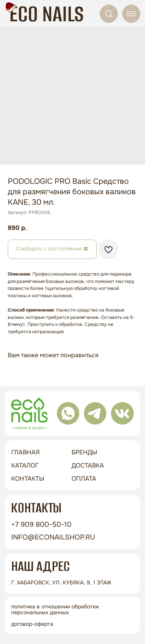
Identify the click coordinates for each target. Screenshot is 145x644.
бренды (84, 452)
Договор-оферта (32, 624)
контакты (28, 479)
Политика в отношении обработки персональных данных (55, 609)
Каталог (25, 465)
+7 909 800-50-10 (41, 524)
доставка (88, 465)
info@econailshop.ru (53, 537)
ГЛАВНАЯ (26, 452)
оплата (84, 479)
